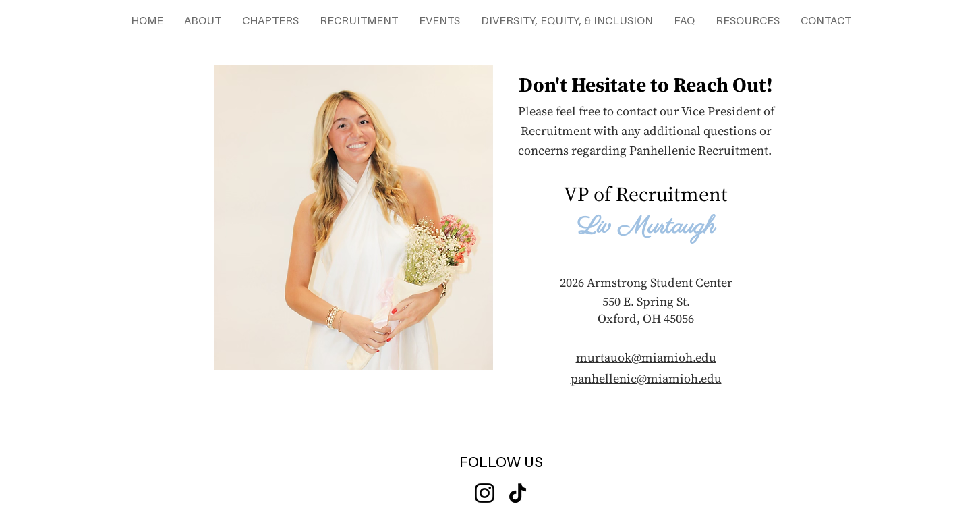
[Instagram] (485, 493)
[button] (202, 20)
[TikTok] (518, 493)
